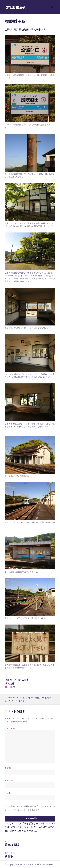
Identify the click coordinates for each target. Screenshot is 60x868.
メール (9, 781)
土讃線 (21, 701)
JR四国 (14, 701)
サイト (8, 793)
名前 (8, 768)
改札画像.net (15, 7)
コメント (10, 728)
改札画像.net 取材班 (31, 698)
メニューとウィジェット (52, 10)
